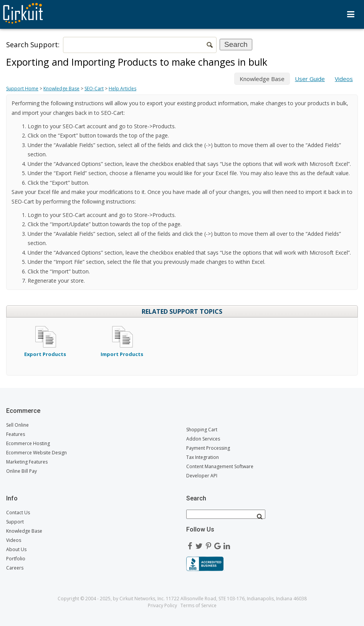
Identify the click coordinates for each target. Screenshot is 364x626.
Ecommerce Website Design (36, 453)
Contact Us (18, 513)
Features (16, 434)
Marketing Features (27, 462)
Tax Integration (203, 457)
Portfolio (16, 559)
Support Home (22, 89)
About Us (16, 549)
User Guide (310, 79)
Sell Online (17, 425)
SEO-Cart (94, 89)
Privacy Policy (162, 605)
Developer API (202, 476)
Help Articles (122, 89)
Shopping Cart (202, 430)
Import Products (122, 350)
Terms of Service (199, 605)
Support (15, 522)
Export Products (45, 350)
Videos (344, 79)
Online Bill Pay (22, 471)
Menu (351, 14)
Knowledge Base (61, 89)
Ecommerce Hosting (28, 443)
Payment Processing (208, 448)
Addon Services (203, 439)
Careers (15, 568)
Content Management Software (220, 466)
